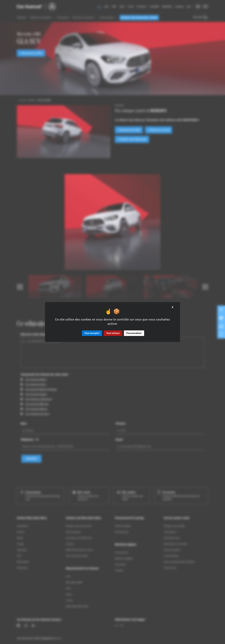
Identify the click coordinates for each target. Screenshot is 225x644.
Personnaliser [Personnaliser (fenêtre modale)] (134, 333)
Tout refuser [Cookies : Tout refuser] (113, 333)
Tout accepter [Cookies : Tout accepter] (92, 333)
